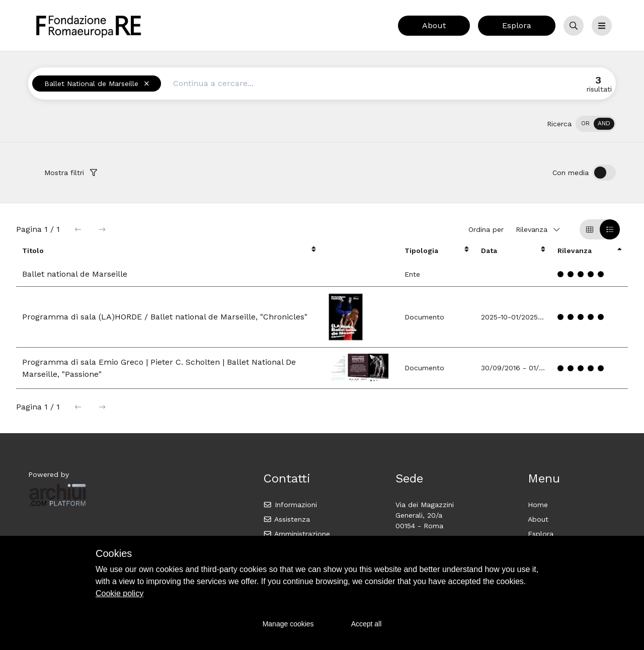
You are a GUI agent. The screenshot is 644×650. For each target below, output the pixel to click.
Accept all (367, 624)
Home (538, 505)
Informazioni (290, 505)
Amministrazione (297, 534)
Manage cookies (288, 624)
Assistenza (287, 519)
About (434, 25)
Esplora (517, 25)
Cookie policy (119, 593)
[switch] (596, 124)
